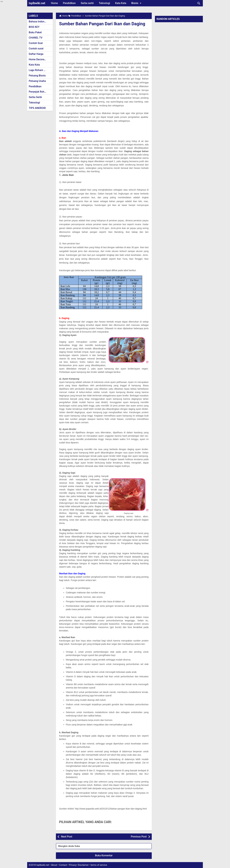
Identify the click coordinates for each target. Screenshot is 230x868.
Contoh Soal (36, 43)
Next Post (67, 837)
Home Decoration (39, 59)
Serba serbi (87, 3)
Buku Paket (35, 32)
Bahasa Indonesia (39, 22)
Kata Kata (121, 3)
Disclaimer (83, 865)
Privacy (73, 865)
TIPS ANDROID (37, 108)
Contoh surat (36, 49)
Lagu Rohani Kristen (40, 70)
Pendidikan (69, 3)
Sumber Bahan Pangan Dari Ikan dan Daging (103, 24)
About (54, 865)
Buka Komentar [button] (104, 855)
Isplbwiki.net (37, 3)
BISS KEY (34, 27)
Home (54, 3)
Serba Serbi (35, 97)
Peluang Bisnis (37, 76)
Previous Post (139, 837)
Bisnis (137, 3)
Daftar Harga (36, 54)
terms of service (99, 865)
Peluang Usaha (37, 81)
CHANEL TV (36, 38)
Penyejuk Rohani (38, 92)
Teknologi (104, 3)
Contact (63, 865)
